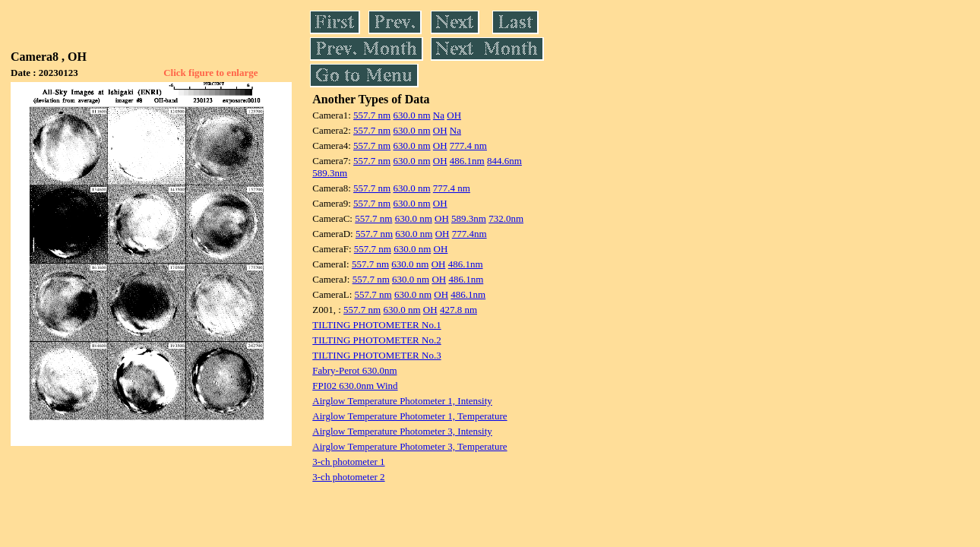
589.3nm (330, 173)
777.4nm (469, 234)
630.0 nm (411, 115)
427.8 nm (458, 310)
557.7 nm (372, 115)
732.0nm (506, 218)
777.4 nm (468, 145)
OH (454, 115)
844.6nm (504, 161)
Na (439, 115)
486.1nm (467, 161)
